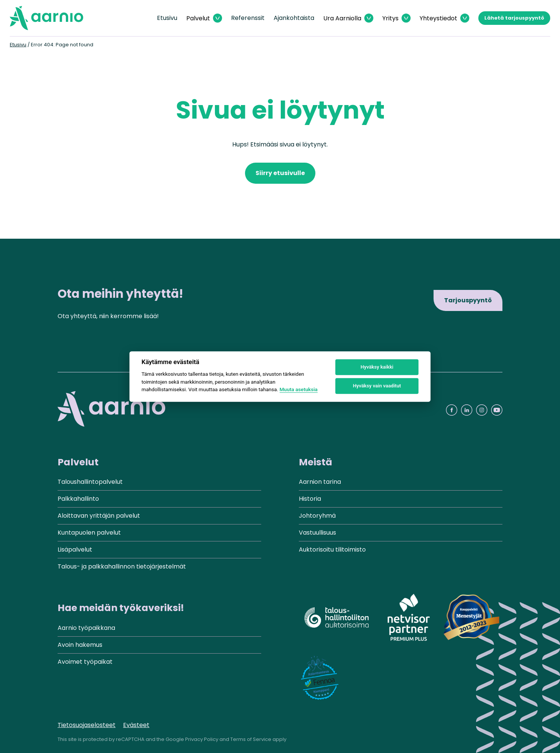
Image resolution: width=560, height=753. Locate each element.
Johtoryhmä (317, 516)
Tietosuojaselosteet (87, 725)
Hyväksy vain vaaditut (377, 386)
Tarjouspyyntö (468, 300)
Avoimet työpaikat (85, 662)
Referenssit (248, 18)
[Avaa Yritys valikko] (396, 18)
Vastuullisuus (317, 533)
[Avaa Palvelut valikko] (204, 18)
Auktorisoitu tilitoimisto (332, 550)
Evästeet (136, 725)
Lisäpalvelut (75, 550)
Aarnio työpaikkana (86, 628)
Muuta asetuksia (299, 389)
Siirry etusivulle (280, 173)
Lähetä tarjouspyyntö (514, 18)
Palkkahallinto (78, 499)
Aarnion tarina (320, 482)
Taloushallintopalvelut (90, 482)
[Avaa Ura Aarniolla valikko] (348, 18)
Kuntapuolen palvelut (89, 533)
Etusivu (167, 18)
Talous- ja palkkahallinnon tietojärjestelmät (122, 566)
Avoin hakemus (80, 645)
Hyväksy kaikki (377, 367)
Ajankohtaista (294, 18)
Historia (310, 499)
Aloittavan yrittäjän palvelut (99, 516)
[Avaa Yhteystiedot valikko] (444, 18)
